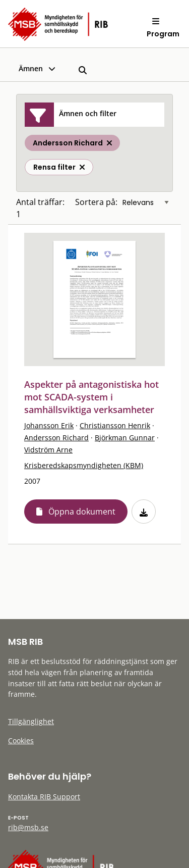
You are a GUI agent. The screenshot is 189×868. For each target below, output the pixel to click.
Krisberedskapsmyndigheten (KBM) (84, 465)
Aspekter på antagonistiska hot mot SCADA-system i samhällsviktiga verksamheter (91, 397)
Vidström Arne (48, 450)
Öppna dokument (82, 512)
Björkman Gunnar (125, 438)
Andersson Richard (56, 438)
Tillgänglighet (31, 721)
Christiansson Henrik (115, 425)
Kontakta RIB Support (44, 797)
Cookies (21, 741)
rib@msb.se (28, 827)
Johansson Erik (49, 425)
